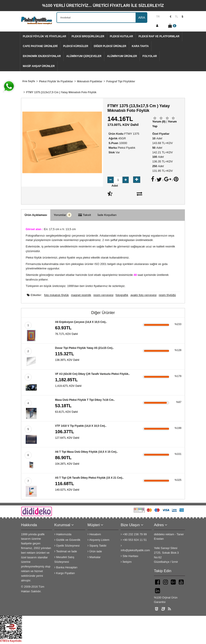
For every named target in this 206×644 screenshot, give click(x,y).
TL (177, 17)
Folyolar (150, 56)
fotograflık (122, 295)
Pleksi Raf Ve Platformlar (159, 36)
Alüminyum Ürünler (122, 56)
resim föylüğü (167, 295)
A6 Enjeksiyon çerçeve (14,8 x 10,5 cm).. (81, 322)
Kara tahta (140, 46)
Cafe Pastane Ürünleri (40, 46)
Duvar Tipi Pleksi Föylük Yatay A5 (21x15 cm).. (85, 348)
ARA (142, 17)
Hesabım (94, 534)
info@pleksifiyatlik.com (135, 548)
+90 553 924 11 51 (134, 540)
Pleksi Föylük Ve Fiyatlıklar (44, 36)
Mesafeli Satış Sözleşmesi (64, 559)
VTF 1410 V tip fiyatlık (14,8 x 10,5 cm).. (81, 426)
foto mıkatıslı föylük (56, 295)
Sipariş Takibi (97, 546)
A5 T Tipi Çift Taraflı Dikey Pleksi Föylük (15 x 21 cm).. (89, 478)
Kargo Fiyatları (65, 573)
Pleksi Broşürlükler (88, 36)
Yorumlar (63, 215)
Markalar (94, 557)
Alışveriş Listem (98, 540)
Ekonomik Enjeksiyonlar (42, 56)
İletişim (126, 562)
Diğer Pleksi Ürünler (110, 46)
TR (158, 17)
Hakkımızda (63, 534)
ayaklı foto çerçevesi (144, 295)
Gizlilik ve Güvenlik (67, 540)
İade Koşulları (107, 215)
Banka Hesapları (66, 567)
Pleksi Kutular (121, 36)
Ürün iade (95, 551)
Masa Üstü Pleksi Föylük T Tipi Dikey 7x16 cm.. (85, 400)
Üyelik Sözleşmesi (67, 546)
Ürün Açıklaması (36, 215)
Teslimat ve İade (66, 551)
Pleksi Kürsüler (76, 46)
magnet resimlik (81, 295)
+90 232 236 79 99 (134, 534)
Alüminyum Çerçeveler (84, 56)
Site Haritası (129, 556)
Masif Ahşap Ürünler (39, 66)
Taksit (85, 215)
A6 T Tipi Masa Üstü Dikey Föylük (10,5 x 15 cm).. (86, 452)
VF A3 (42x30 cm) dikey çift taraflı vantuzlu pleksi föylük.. (92, 374)
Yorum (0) (159, 121)
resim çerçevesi (103, 295)
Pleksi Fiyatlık (126, 148)
